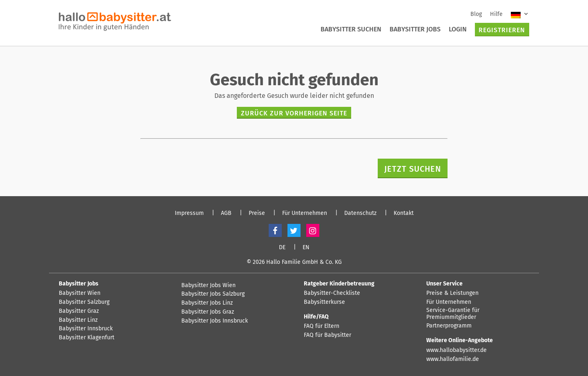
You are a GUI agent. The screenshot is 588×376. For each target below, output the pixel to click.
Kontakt (404, 213)
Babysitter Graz (79, 311)
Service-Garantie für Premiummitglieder (453, 314)
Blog (476, 14)
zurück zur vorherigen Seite (294, 113)
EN (306, 248)
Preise (257, 213)
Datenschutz (360, 213)
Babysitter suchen (351, 29)
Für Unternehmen (305, 213)
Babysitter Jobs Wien (208, 285)
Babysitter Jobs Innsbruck (215, 321)
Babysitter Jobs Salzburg (213, 294)
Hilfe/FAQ (316, 317)
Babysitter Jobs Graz (208, 312)
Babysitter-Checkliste (332, 293)
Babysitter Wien (80, 293)
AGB (226, 213)
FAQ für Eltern (322, 326)
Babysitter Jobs (415, 29)
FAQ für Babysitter (327, 335)
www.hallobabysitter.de (457, 350)
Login (458, 29)
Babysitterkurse (324, 302)
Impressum (189, 213)
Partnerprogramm (449, 326)
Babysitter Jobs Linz (207, 303)
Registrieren (502, 30)
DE (282, 248)
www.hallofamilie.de (453, 359)
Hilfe (496, 14)
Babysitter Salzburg (84, 302)
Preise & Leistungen (452, 293)
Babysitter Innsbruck (86, 329)
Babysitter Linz (78, 320)
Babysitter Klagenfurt (87, 338)
